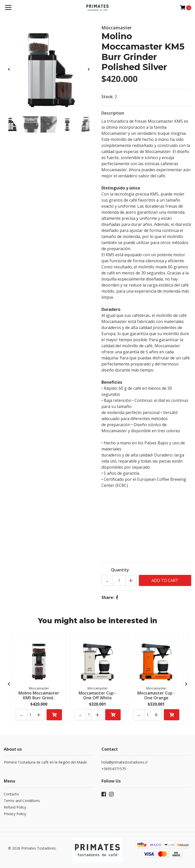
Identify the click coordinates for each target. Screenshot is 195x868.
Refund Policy (15, 807)
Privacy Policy (15, 814)
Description (113, 113)
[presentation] (9, 69)
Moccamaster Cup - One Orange (156, 695)
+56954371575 (114, 769)
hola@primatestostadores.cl (124, 762)
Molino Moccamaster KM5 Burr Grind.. (39, 695)
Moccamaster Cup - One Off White (97, 695)
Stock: (107, 97)
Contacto (11, 794)
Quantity (120, 570)
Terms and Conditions (22, 801)
